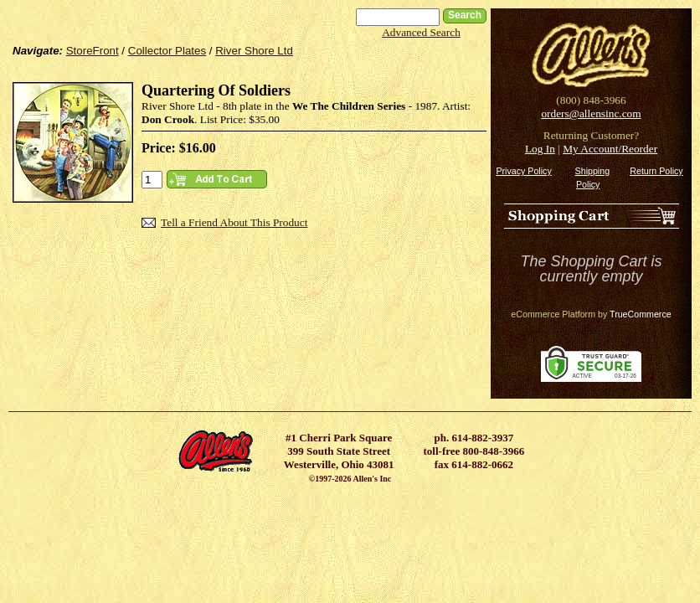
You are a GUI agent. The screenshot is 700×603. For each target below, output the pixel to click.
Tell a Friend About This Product (234, 222)
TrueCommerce (641, 314)
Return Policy (656, 171)
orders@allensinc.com (591, 113)
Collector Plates (167, 51)
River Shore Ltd (254, 51)
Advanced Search (421, 32)
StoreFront (93, 51)
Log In (540, 149)
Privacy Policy (523, 171)
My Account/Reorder (610, 149)
